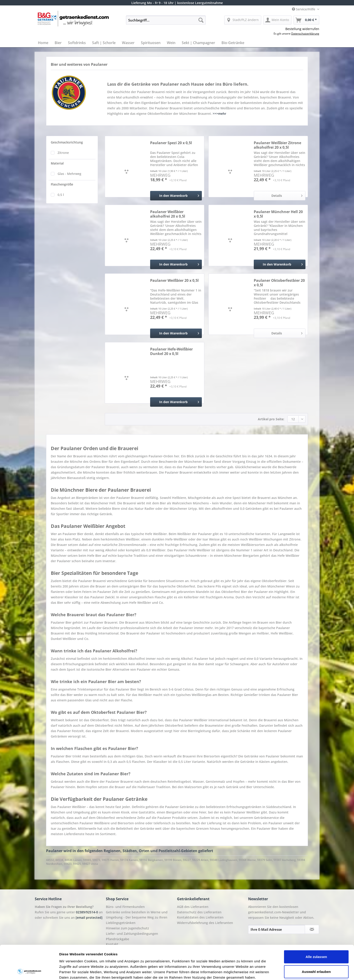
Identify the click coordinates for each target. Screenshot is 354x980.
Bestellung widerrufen (302, 29)
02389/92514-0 (87, 912)
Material (57, 163)
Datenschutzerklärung (305, 34)
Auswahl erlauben (316, 940)
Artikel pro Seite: (271, 419)
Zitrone (63, 153)
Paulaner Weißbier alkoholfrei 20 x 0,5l (168, 214)
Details (287, 195)
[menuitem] (166, 22)
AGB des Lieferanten (193, 907)
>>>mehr (219, 114)
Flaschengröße (62, 184)
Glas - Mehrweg (69, 174)
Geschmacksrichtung (67, 142)
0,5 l (61, 195)
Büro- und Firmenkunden (125, 907)
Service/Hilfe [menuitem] (304, 9)
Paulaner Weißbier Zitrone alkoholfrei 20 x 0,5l (277, 145)
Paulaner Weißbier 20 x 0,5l (174, 281)
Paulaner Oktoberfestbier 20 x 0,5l (279, 283)
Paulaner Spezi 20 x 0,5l (171, 143)
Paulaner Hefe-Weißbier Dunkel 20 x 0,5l (171, 351)
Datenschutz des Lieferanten (199, 912)
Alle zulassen (316, 925)
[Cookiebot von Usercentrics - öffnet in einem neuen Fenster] (29, 971)
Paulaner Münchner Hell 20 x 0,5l (278, 214)
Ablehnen (316, 954)
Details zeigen (240, 971)
